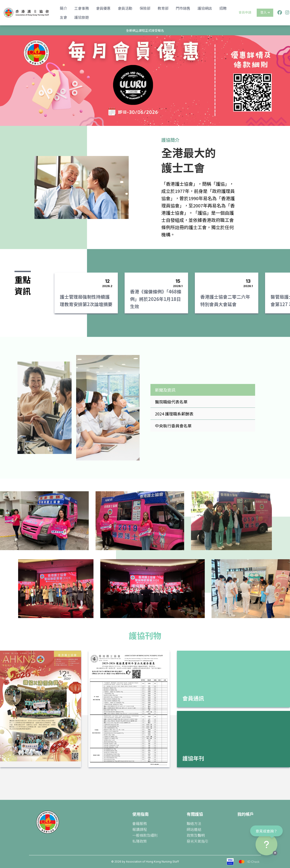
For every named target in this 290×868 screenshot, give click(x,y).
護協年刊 (193, 758)
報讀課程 (140, 829)
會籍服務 (140, 823)
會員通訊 (193, 698)
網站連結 (194, 829)
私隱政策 (140, 841)
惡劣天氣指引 (198, 841)
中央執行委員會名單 (173, 426)
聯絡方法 (194, 823)
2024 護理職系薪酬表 (174, 414)
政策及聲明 (196, 835)
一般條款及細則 (145, 835)
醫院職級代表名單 (171, 402)
